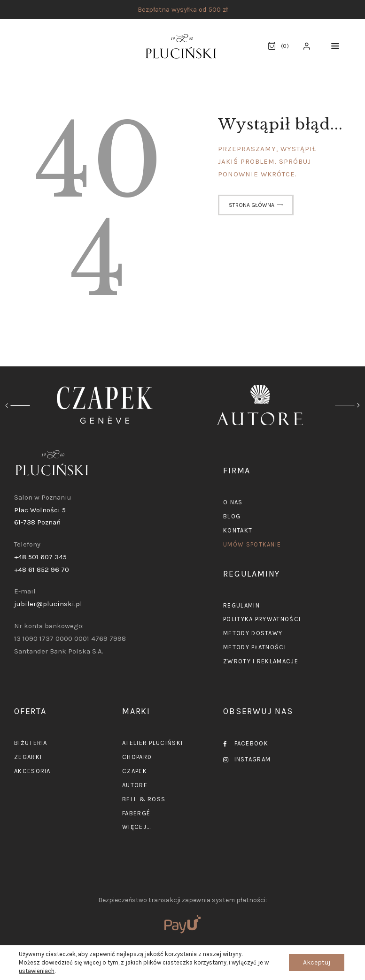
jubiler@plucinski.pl (48, 604)
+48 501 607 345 (40, 557)
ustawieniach (37, 971)
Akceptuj (317, 962)
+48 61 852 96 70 (42, 570)
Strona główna (252, 205)
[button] (335, 46)
